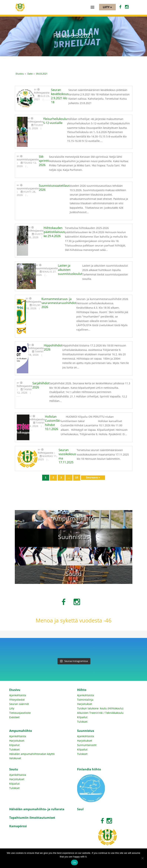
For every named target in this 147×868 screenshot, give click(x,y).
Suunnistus (86, 731)
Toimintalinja (85, 700)
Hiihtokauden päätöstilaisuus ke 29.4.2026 (54, 232)
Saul (80, 809)
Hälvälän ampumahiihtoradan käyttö (32, 754)
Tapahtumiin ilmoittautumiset (32, 818)
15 (77, 477)
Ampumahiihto (21, 731)
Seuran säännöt (19, 704)
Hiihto (82, 690)
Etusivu (15, 690)
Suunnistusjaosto (28, 159)
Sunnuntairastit (87, 745)
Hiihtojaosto (42, 93)
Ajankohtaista (18, 695)
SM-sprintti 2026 (44, 161)
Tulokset (82, 722)
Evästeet (14, 717)
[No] (142, 858)
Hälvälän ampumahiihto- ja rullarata (37, 809)
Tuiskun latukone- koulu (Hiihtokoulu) (100, 708)
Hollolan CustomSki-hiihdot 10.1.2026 (53, 423)
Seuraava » (93, 477)
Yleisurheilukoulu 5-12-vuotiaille (55, 121)
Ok (74, 863)
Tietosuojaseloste (20, 713)
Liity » (107, 7)
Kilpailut (82, 717)
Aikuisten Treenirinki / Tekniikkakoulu (100, 713)
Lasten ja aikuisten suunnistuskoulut (70, 270)
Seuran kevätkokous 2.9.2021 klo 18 (60, 96)
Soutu (14, 769)
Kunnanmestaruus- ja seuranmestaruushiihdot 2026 (59, 303)
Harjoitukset (85, 704)
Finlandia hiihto (89, 769)
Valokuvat (15, 758)
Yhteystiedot (17, 700)
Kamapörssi (18, 826)
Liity (12, 708)
